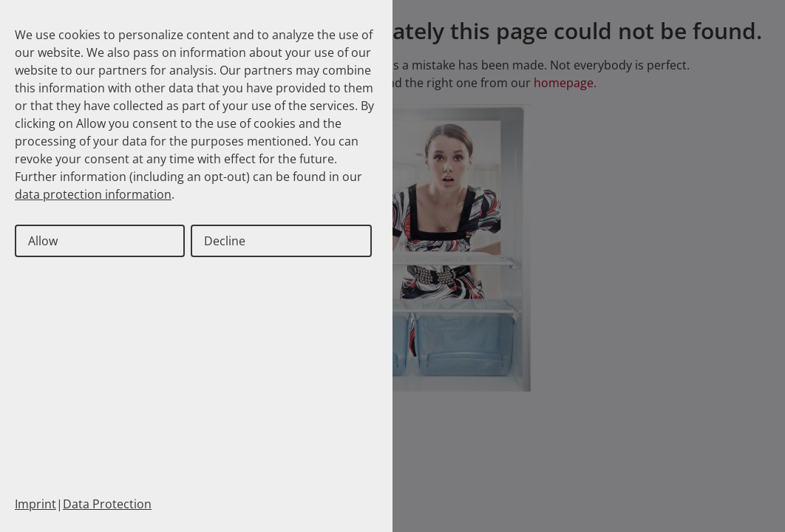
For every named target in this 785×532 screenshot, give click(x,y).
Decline (225, 241)
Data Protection (107, 504)
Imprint (35, 504)
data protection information (93, 194)
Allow (43, 241)
